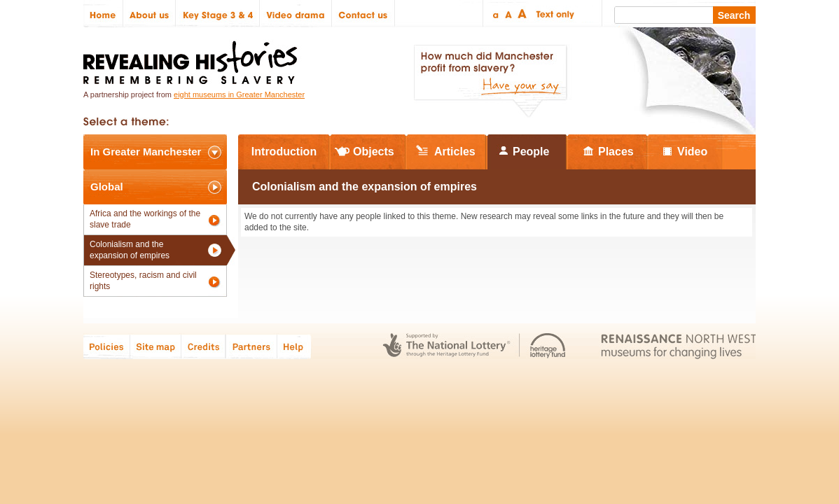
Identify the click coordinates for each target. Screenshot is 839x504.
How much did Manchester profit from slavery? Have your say (490, 81)
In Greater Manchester (146, 152)
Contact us (363, 14)
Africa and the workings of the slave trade (145, 219)
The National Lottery (446, 346)
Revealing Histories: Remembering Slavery (193, 58)
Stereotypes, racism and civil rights (143, 281)
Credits (203, 346)
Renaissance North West (678, 346)
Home (103, 14)
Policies (107, 346)
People (531, 152)
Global (107, 187)
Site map (156, 346)
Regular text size (509, 14)
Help (295, 346)
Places (616, 152)
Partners (251, 346)
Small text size (495, 14)
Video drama (296, 14)
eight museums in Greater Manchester (239, 94)
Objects (374, 152)
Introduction (284, 152)
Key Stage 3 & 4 (218, 14)
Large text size (523, 14)
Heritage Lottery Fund (548, 346)
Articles (455, 152)
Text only (553, 14)
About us (150, 14)
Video (692, 152)
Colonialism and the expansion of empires (130, 250)
